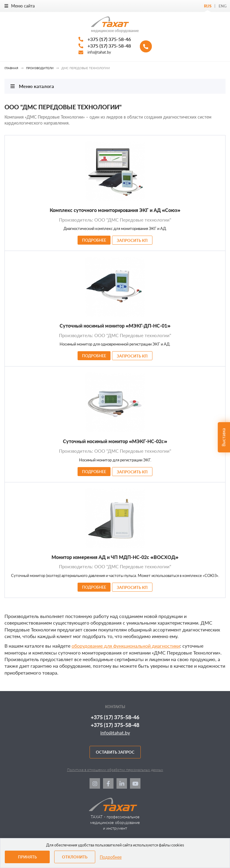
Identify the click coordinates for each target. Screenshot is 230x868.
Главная (11, 68)
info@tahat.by (99, 52)
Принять (27, 857)
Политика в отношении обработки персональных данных (115, 770)
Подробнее (111, 857)
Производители (40, 68)
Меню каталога (32, 86)
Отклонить (75, 857)
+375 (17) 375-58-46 (109, 39)
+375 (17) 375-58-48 (109, 46)
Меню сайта (20, 6)
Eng (223, 6)
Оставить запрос (115, 752)
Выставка (224, 437)
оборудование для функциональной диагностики (126, 646)
